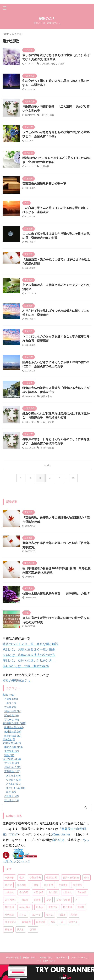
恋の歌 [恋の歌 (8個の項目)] (25, 900)
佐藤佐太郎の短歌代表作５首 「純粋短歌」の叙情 (56, 594)
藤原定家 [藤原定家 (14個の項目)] (41, 922)
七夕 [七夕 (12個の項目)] (22, 878)
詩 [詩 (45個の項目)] (62, 922)
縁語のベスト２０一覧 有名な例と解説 (30, 644)
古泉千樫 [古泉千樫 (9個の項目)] (48, 885)
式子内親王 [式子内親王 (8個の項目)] (11, 900)
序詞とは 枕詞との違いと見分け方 (29, 661)
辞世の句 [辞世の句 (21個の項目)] (73, 922)
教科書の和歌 (29, 958)
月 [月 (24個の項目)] (76, 900)
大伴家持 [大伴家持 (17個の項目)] (78, 885)
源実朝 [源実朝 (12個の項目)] (81, 907)
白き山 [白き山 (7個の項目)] (23, 915)
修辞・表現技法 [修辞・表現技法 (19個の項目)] (71, 878)
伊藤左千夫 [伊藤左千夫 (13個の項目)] (35, 878)
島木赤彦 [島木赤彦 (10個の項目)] (82, 892)
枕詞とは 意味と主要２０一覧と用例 (29, 649)
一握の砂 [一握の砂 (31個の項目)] (9, 878)
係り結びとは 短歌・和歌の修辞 (26, 666)
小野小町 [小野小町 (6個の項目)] (38, 892)
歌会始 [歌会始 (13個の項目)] (40, 907)
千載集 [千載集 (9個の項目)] (35, 885)
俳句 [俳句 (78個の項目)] (86, 878)
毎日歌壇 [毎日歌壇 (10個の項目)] (68, 907)
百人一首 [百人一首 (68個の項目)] (36, 915)
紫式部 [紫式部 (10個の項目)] (74, 915)
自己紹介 (58, 840)
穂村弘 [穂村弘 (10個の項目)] (50, 915)
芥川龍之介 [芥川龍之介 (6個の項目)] (11, 922)
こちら (85, 840)
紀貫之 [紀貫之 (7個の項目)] (62, 915)
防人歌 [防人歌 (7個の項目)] (21, 929)
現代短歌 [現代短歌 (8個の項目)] (9, 915)
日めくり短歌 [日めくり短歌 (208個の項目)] (63, 900)
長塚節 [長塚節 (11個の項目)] (8, 929)
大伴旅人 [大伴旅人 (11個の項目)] (9, 892)
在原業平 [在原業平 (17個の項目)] (63, 885)
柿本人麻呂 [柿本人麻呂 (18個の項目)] (25, 907)
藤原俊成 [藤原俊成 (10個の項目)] (26, 922)
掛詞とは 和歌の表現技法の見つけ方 (29, 655)
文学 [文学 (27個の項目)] (48, 900)
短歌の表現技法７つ (17, 681)
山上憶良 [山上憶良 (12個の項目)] (53, 892)
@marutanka (61, 834)
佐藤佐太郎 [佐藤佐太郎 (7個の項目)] (52, 878)
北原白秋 (45, 64)
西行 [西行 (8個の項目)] (53, 922)
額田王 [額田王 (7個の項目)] (33, 929)
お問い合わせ (49, 961)
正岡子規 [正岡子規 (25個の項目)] (53, 907)
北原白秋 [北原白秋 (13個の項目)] (22, 885)
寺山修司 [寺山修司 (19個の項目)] (24, 892)
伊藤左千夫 (46, 396)
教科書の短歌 (12, 958)
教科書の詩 (62, 958)
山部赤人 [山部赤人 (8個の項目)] (68, 892)
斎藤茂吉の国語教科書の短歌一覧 (44, 184)
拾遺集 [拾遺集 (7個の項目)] (37, 900)
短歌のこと (47, 18)
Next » (47, 465)
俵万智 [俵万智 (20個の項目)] (8, 885)
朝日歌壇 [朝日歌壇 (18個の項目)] (9, 907)
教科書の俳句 (46, 958)
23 (73, 478)
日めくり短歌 (57, 64)
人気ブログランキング (16, 861)
